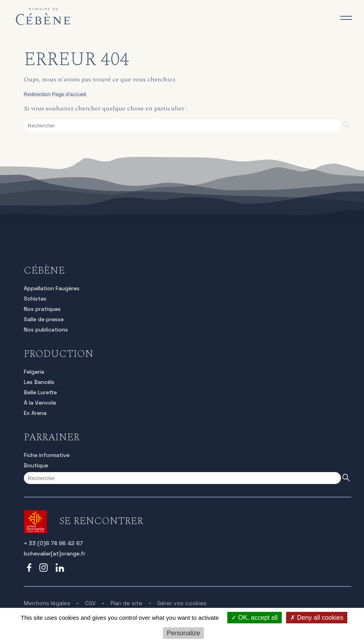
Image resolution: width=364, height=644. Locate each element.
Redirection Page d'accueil (55, 94)
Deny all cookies (317, 618)
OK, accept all (255, 618)
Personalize (184, 633)
